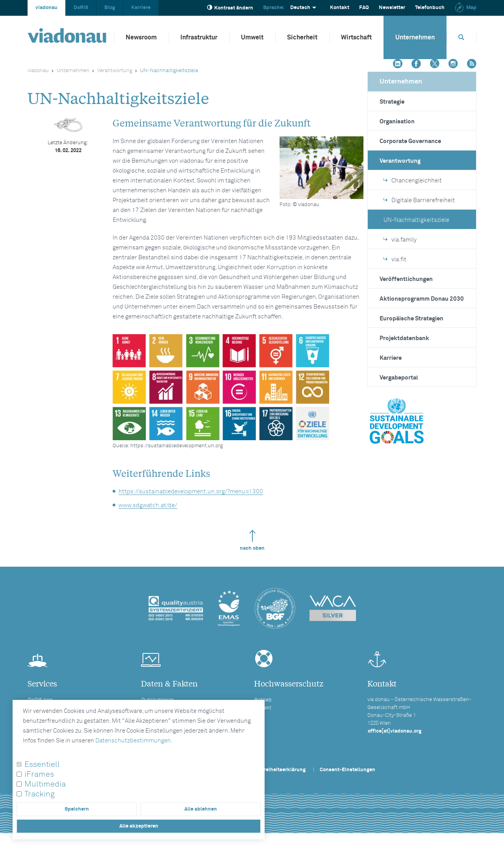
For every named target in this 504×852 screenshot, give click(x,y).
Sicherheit (302, 37)
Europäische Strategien (411, 319)
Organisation (397, 122)
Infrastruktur (199, 37)
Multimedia (45, 784)
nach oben (252, 540)
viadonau (46, 8)
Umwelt (252, 37)
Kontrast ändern (230, 8)
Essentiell (42, 765)
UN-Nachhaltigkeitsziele (416, 220)
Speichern (77, 809)
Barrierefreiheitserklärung (274, 770)
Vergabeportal (399, 378)
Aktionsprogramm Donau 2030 (422, 299)
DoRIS (81, 8)
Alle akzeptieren (139, 826)
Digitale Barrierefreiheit (419, 200)
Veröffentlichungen (406, 279)
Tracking (40, 794)
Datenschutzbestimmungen (133, 741)
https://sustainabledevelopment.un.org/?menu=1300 (191, 492)
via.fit (395, 260)
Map (465, 8)
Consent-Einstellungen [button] (347, 770)
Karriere (141, 8)
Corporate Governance (410, 141)
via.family (400, 240)
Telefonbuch (430, 8)
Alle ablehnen (201, 809)
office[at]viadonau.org (395, 731)
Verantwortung (115, 71)
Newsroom (141, 37)
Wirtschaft (356, 37)
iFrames (39, 774)
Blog (110, 8)
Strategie (392, 102)
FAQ (364, 8)
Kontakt (340, 8)
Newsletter (392, 8)
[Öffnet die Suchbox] (461, 37)
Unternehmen (415, 37)
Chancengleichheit (413, 181)
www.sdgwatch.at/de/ (148, 505)
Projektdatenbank (404, 338)
